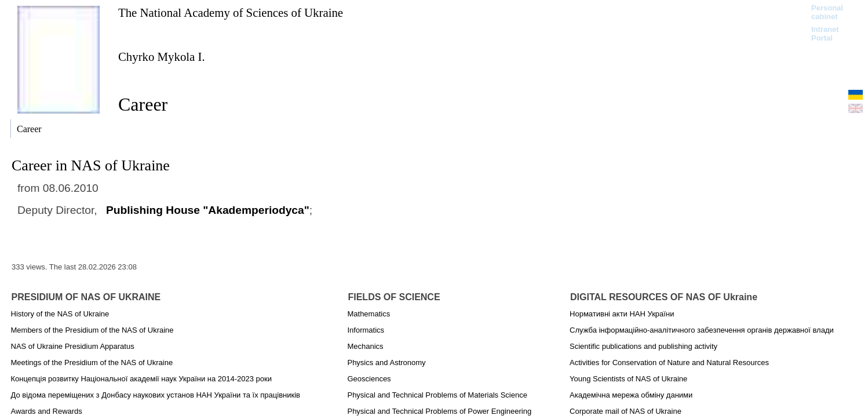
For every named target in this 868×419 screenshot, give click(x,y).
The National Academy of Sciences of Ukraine (231, 12)
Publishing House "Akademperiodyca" (208, 210)
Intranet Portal (825, 34)
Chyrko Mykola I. (162, 57)
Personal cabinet (827, 12)
